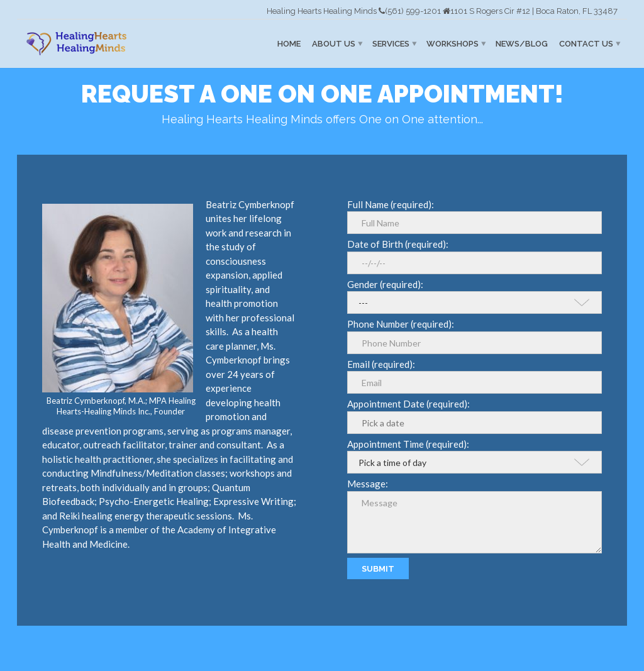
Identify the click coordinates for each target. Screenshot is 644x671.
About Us (334, 44)
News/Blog (522, 44)
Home (289, 44)
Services (391, 44)
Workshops (452, 44)
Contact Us (586, 44)
